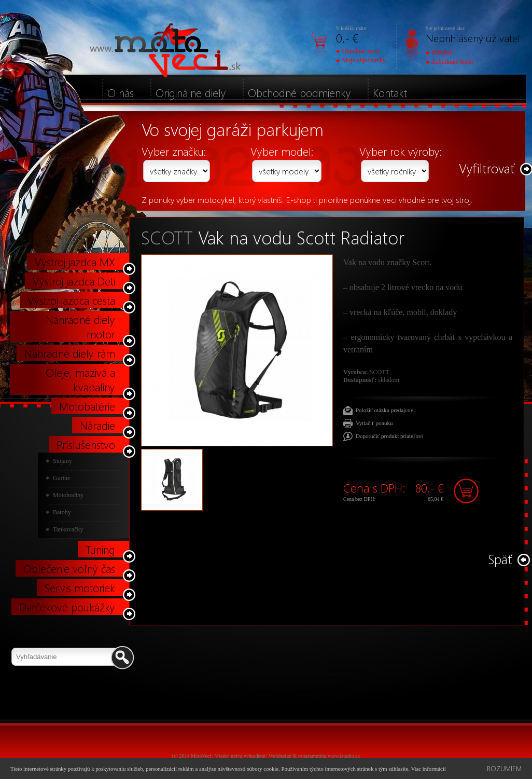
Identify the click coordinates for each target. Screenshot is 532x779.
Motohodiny (68, 495)
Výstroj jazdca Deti (74, 281)
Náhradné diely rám (70, 353)
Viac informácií (428, 769)
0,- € (347, 38)
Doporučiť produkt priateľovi (389, 436)
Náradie (97, 425)
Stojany (62, 461)
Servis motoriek (80, 587)
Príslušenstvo (86, 444)
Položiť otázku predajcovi (385, 410)
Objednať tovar (358, 51)
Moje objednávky (361, 60)
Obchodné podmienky (299, 92)
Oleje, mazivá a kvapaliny (80, 379)
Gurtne (61, 478)
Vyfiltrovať (487, 168)
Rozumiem (504, 768)
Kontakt (390, 92)
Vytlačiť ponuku (374, 423)
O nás (121, 92)
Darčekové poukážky (67, 607)
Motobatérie (87, 406)
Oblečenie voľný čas (69, 568)
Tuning (100, 549)
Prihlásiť (440, 52)
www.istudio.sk (344, 756)
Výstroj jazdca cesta (71, 300)
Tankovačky (68, 529)
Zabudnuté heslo (450, 62)
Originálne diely (191, 92)
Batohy (62, 512)
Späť (500, 559)
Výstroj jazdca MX (75, 262)
